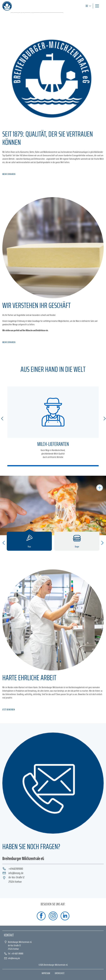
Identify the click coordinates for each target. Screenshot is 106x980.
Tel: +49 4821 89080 (16, 954)
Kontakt (9, 935)
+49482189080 (16, 869)
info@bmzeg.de (16, 873)
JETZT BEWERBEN (9, 709)
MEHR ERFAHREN (9, 174)
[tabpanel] (53, 13)
